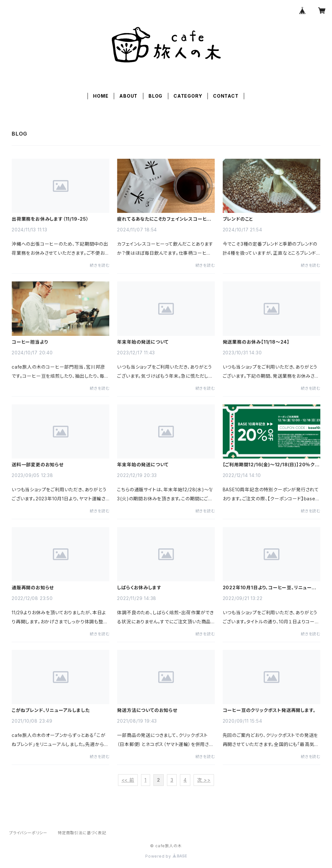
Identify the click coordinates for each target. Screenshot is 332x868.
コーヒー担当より (30, 342)
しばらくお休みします (139, 588)
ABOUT (128, 96)
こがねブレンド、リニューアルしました (51, 710)
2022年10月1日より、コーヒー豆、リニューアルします (269, 588)
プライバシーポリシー (28, 833)
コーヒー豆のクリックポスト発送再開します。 (269, 710)
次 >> (204, 780)
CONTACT (226, 96)
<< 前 (128, 780)
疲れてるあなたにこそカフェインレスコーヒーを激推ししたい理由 (164, 219)
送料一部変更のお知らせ (38, 465)
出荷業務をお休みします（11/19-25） (50, 219)
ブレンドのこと (238, 219)
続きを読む (100, 265)
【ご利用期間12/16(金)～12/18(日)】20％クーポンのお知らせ (271, 465)
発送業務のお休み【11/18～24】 (256, 342)
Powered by (166, 856)
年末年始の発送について (143, 342)
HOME (101, 96)
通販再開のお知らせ (33, 588)
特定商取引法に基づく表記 (82, 833)
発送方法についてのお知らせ (147, 710)
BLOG (155, 96)
